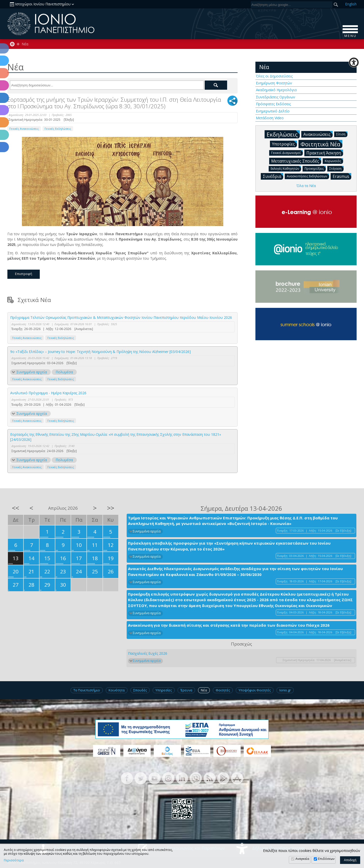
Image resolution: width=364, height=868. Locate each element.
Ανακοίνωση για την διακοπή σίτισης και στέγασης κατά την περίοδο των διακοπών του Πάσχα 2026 (229, 625)
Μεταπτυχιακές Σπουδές (296, 161)
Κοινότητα (117, 690)
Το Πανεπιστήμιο (87, 690)
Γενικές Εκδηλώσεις (58, 129)
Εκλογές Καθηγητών (286, 168)
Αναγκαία (302, 859)
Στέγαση (336, 168)
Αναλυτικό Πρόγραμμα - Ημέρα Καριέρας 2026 (48, 393)
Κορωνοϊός (334, 161)
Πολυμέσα (64, 372)
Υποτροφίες (284, 144)
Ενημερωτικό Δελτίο (273, 111)
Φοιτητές (223, 690)
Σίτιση (342, 134)
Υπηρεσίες (164, 690)
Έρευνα (186, 690)
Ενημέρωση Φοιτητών (274, 83)
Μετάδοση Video (270, 118)
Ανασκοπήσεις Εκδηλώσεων (308, 176)
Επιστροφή (24, 274)
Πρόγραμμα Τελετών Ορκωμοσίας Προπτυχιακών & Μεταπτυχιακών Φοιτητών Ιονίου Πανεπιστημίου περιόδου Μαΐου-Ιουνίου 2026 (121, 317)
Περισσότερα (14, 860)
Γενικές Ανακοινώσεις (24, 129)
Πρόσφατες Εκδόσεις (273, 104)
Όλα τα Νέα (306, 186)
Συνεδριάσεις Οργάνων (276, 97)
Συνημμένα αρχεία (32, 372)
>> (111, 508)
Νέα (25, 44)
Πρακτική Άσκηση (325, 153)
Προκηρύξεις (315, 168)
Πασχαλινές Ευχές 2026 (148, 653)
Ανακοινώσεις (318, 134)
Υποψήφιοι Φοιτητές (255, 690)
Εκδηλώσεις (283, 134)
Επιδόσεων (326, 859)
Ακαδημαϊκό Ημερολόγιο (276, 90)
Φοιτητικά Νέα (321, 144)
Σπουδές (140, 690)
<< (16, 508)
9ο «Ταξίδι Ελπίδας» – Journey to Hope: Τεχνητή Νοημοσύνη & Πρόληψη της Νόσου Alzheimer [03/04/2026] (100, 352)
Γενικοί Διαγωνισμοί (287, 153)
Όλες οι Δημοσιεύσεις (274, 76)
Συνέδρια (273, 176)
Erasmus (342, 176)
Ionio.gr (285, 690)
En (351, 4)
